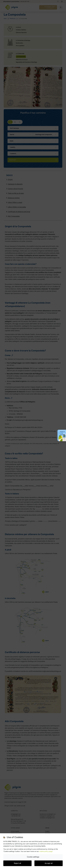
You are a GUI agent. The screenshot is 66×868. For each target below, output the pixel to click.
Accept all (49, 863)
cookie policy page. (46, 851)
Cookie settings (33, 857)
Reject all (17, 863)
